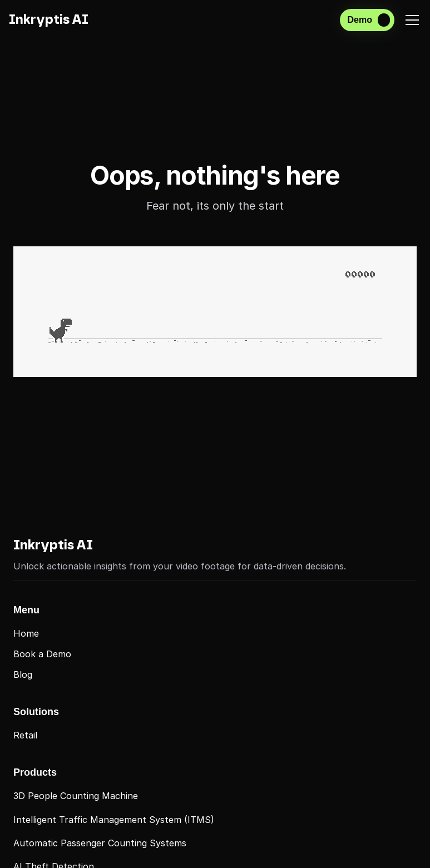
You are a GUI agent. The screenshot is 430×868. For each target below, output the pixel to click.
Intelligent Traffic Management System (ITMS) (114, 820)
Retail (25, 735)
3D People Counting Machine (76, 796)
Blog (23, 674)
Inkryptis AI (53, 545)
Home (26, 633)
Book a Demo (42, 654)
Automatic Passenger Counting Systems (100, 843)
